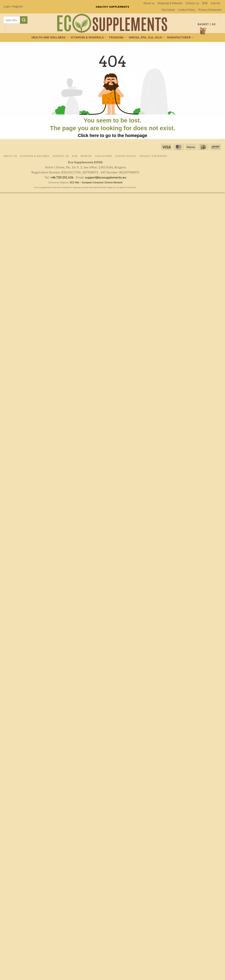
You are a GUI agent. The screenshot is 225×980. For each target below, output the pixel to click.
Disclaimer (168, 10)
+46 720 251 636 (62, 177)
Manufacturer (180, 37)
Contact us (192, 3)
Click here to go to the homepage (112, 135)
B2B (205, 3)
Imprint (215, 3)
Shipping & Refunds (170, 3)
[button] (13, 7)
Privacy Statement (210, 10)
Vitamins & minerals (89, 37)
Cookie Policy (187, 10)
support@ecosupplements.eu (106, 177)
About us (149, 3)
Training (118, 37)
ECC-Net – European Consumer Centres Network (96, 182)
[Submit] (24, 20)
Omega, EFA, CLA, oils (147, 37)
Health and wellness (50, 37)
